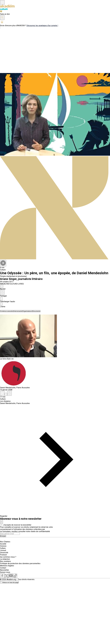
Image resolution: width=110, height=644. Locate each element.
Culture (3, 548)
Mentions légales (7, 566)
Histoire (3, 546)
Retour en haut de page (9, 582)
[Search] (10, 534)
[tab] (7, 311)
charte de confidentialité (40, 531)
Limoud (3, 550)
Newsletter (4, 570)
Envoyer (3, 536)
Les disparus (5, 401)
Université (4, 553)
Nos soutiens (5, 561)
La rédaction (5, 559)
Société (3, 544)
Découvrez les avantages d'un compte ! (42, 26)
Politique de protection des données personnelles (20, 563)
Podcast (3, 555)
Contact (3, 568)
